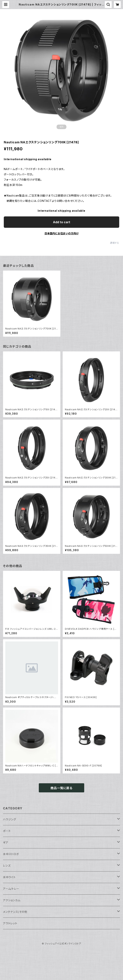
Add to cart (62, 222)
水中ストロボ (11, 854)
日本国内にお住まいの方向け (61, 233)
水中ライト (9, 877)
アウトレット (10, 923)
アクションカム (12, 900)
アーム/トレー (11, 889)
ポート (7, 831)
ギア (6, 842)
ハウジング (10, 819)
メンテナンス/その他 (15, 912)
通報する (115, 243)
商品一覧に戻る (61, 788)
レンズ (7, 866)
